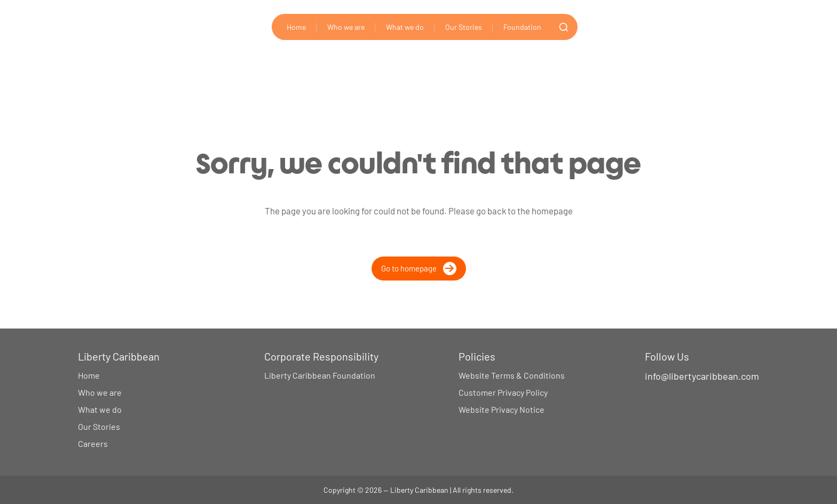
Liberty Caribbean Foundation (320, 375)
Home (296, 27)
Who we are (346, 27)
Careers (93, 443)
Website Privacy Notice (502, 409)
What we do (405, 27)
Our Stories (464, 27)
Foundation (522, 27)
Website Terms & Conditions (512, 375)
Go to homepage (419, 269)
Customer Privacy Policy (503, 392)
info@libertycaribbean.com (702, 376)
